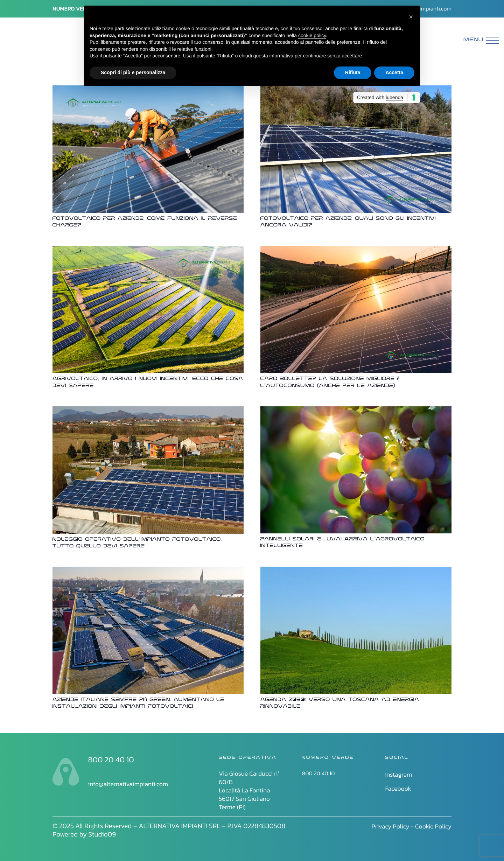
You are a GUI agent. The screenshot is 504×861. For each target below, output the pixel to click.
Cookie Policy (433, 826)
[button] (411, 17)
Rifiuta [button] (353, 72)
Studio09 (102, 834)
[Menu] (481, 40)
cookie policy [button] (312, 35)
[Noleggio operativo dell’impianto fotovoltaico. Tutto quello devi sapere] (148, 411)
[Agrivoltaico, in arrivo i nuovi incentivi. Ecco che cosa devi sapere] (148, 250)
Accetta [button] (394, 72)
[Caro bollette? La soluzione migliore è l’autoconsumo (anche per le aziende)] (356, 250)
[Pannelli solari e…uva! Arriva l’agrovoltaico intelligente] (356, 411)
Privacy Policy (390, 826)
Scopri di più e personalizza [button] (133, 72)
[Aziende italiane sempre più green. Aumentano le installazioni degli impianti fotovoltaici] (148, 571)
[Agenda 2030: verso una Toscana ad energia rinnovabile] (356, 571)
